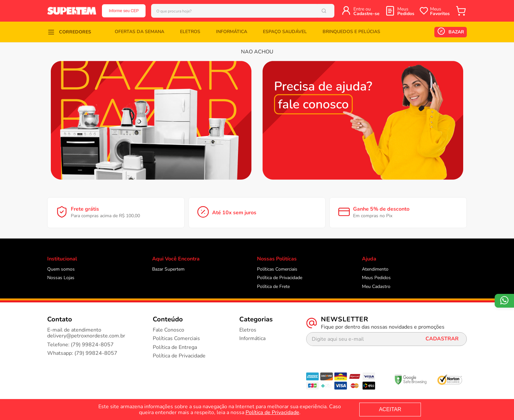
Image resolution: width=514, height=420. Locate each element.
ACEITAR (390, 409)
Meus (406, 11)
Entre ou (366, 11)
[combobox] (243, 11)
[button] (69, 32)
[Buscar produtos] (325, 11)
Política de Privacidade (272, 412)
